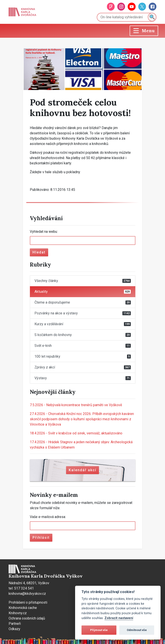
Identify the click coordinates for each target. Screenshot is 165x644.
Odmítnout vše (137, 630)
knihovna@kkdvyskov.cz (27, 594)
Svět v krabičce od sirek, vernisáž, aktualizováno (76, 433)
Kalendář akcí (82, 470)
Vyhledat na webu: (44, 232)
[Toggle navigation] (144, 31)
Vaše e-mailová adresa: (48, 517)
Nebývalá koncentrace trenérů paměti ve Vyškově (76, 405)
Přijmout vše (99, 630)
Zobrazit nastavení (119, 618)
